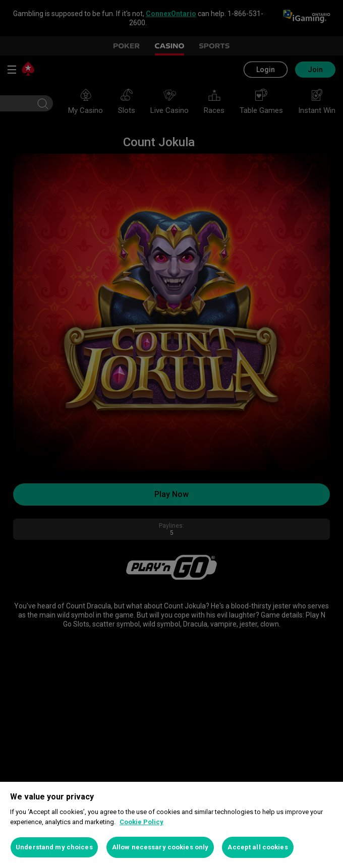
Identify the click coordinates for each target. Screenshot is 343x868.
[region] (171, 825)
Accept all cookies (258, 847)
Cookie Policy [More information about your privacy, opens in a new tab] (141, 822)
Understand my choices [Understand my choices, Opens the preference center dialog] (54, 847)
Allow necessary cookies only (160, 847)
